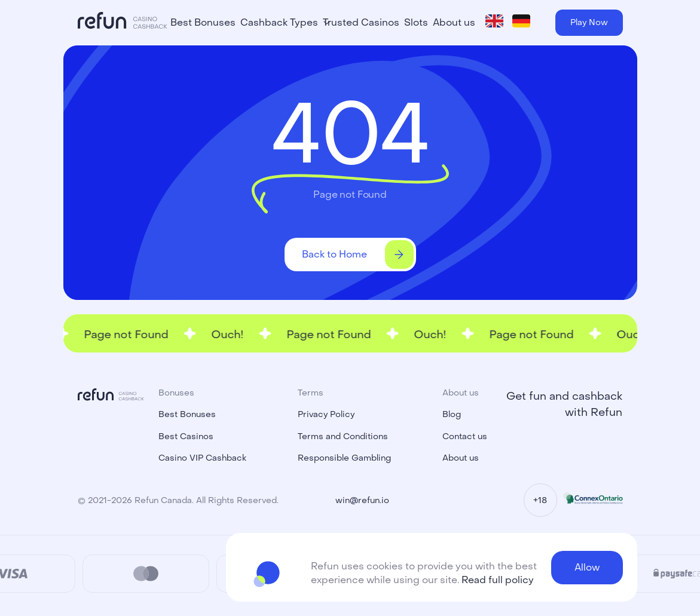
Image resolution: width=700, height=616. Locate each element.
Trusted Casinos (361, 22)
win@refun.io (362, 500)
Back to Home (358, 255)
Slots (416, 22)
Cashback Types (279, 22)
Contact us (465, 436)
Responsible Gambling (344, 458)
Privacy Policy (326, 414)
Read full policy (498, 580)
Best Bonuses (203, 22)
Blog (452, 414)
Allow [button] (587, 567)
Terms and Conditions (343, 436)
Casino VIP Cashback (202, 458)
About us (454, 22)
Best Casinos (186, 436)
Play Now (589, 22)
